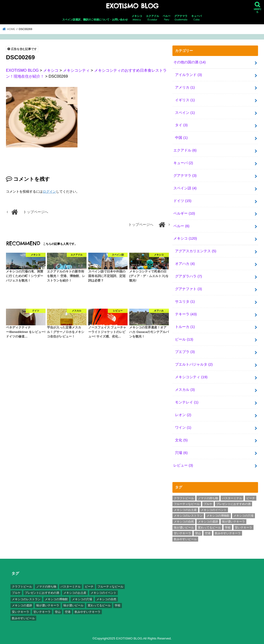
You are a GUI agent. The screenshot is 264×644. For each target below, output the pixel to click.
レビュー (183, 465)
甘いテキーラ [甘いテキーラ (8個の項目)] (182, 533)
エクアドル (153, 18)
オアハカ (185, 264)
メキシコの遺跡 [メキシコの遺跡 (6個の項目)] (208, 522)
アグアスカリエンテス (196, 251)
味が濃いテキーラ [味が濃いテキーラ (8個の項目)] (233, 522)
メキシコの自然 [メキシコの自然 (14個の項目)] (184, 522)
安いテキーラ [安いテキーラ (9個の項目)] (243, 528)
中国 (181, 138)
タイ (181, 125)
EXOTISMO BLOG (132, 6)
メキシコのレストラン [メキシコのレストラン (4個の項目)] (188, 516)
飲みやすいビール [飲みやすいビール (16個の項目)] (185, 539)
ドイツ (182, 201)
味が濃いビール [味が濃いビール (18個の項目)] (184, 528)
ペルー (167, 18)
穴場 (181, 453)
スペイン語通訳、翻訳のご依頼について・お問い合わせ (95, 20)
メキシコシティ (191, 377)
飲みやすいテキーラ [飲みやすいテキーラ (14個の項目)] (228, 533)
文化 (181, 440)
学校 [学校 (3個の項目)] (228, 528)
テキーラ (186, 314)
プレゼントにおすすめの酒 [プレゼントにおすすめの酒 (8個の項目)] (233, 504)
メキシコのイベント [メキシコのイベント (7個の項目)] (214, 510)
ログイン (49, 191)
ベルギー (184, 213)
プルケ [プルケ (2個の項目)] (208, 504)
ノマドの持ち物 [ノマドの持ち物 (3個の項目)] (208, 498)
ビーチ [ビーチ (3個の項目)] (251, 498)
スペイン (185, 113)
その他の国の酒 (190, 62)
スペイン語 (185, 188)
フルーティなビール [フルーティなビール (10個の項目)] (187, 504)
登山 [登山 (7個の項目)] (198, 533)
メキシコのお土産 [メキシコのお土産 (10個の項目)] (185, 510)
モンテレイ (187, 402)
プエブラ (185, 352)
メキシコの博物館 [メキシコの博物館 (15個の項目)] (218, 516)
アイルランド (188, 75)
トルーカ (185, 327)
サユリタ (185, 302)
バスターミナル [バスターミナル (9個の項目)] (232, 498)
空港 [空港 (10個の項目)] (208, 533)
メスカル (185, 390)
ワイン (183, 428)
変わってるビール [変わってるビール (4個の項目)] (209, 528)
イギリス (185, 100)
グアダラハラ (188, 276)
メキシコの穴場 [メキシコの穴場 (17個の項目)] (243, 516)
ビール (184, 339)
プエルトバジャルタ (194, 364)
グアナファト (188, 289)
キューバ (197, 18)
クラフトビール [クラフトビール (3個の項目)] (184, 498)
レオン (183, 415)
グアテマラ (181, 18)
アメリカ (185, 87)
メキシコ (137, 18)
